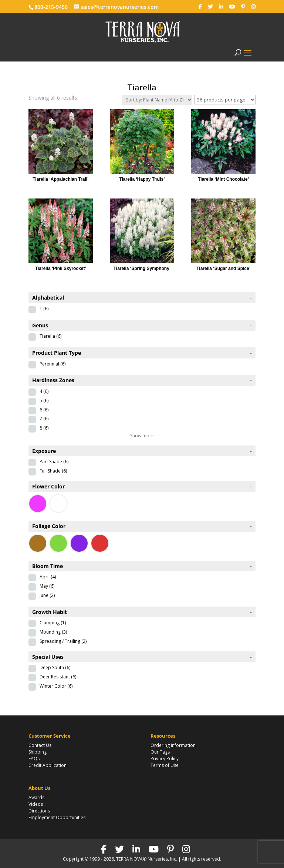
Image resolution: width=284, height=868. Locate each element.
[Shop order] (157, 100)
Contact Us (40, 745)
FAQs (34, 759)
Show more (142, 436)
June (47, 595)
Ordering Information (173, 745)
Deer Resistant (58, 677)
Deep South (55, 667)
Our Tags (160, 752)
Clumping (53, 623)
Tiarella (50, 336)
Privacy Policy (165, 759)
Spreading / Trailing (63, 641)
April (48, 577)
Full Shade (53, 471)
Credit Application (48, 765)
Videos (36, 804)
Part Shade (54, 462)
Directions (39, 811)
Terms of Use (165, 765)
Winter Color (56, 686)
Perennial (53, 364)
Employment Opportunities (57, 817)
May (47, 586)
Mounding (53, 632)
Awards (36, 797)
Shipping (38, 752)
